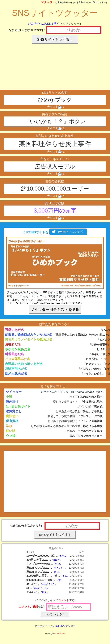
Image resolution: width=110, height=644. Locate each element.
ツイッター (14, 394)
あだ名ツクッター (65, 628)
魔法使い (12, 419)
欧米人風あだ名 (16, 376)
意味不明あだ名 (16, 371)
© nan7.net (60, 636)
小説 (9, 399)
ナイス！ (54, 107)
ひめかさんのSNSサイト (46, 24)
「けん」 (44, 595)
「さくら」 (58, 566)
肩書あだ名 (13, 347)
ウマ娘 (11, 438)
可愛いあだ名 (14, 332)
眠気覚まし (14, 414)
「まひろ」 (63, 558)
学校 (9, 428)
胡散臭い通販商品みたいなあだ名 (29, 337)
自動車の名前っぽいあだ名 (24, 366)
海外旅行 (12, 404)
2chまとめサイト (18, 409)
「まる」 (65, 578)
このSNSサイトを (55, 232)
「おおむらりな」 (48, 587)
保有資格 (12, 423)
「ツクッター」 (59, 570)
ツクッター (48, 2)
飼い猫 (11, 433)
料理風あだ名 (14, 356)
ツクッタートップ (45, 628)
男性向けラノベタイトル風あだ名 (29, 342)
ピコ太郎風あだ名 (18, 361)
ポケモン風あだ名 (18, 352)
